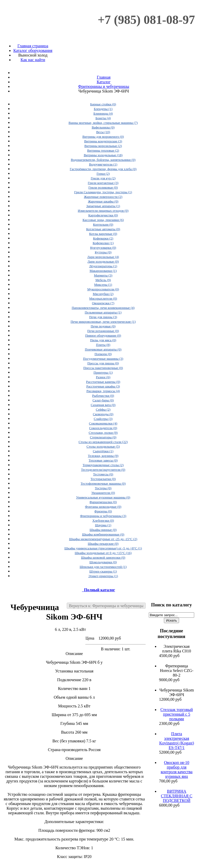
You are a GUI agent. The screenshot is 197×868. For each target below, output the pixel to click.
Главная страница (33, 46)
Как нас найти (33, 60)
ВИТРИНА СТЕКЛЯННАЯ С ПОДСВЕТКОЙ (176, 796)
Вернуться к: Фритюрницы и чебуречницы (106, 606)
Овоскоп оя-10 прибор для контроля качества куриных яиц (177, 769)
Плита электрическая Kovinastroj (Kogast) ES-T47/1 (177, 741)
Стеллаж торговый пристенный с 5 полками (177, 714)
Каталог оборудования (33, 50)
